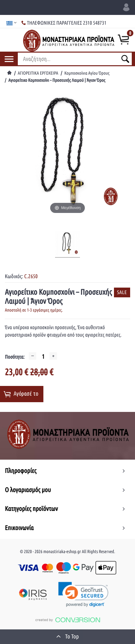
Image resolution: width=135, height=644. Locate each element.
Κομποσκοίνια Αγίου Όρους (87, 73)
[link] (83, 594)
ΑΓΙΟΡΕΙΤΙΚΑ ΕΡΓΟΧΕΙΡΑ (38, 73)
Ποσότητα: (15, 357)
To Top (68, 636)
